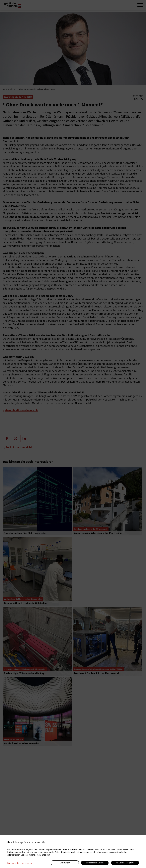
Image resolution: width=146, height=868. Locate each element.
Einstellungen (65, 863)
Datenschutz (13, 863)
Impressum (27, 863)
